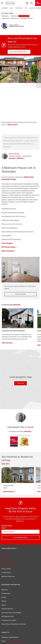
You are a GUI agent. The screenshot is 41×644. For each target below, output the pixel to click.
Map (11, 8)
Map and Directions (8, 556)
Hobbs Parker (10, 2)
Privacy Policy (6, 548)
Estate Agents (10, 4)
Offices (4, 581)
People (4, 577)
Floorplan (19, 8)
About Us (5, 569)
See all (6, 443)
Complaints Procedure (9, 600)
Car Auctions (6, 541)
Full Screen (34, 85)
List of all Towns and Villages (11, 592)
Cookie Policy (6, 552)
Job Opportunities (8, 596)
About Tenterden (8, 230)
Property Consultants (9, 544)
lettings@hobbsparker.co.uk (16, 621)
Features (5, 8)
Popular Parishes (7, 588)
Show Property (9, 471)
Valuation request (27, 3)
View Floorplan (8, 223)
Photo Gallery (20, 274)
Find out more (8, 322)
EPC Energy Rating (9, 227)
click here (28, 411)
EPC (26, 8)
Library (4, 584)
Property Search (32, 3)
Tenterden (17, 284)
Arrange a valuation (17, 138)
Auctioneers (6, 537)
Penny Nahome (14, 133)
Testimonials (6, 573)
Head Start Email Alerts (19, 52)
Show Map (20, 363)
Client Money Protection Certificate (14, 604)
